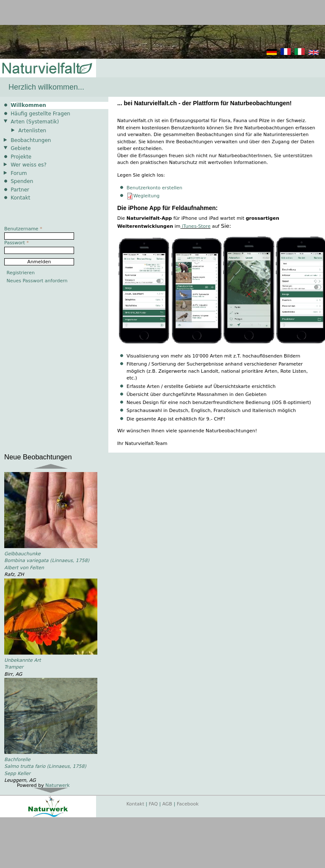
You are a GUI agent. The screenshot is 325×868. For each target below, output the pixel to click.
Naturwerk (57, 785)
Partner (20, 190)
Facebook (188, 804)
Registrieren (21, 273)
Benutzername (23, 229)
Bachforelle (17, 760)
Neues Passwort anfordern (37, 281)
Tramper (14, 667)
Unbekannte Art (23, 660)
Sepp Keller (17, 774)
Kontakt (20, 198)
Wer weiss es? (29, 165)
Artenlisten (32, 131)
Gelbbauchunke (22, 554)
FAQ (153, 804)
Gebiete (21, 148)
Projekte (21, 157)
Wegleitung (146, 196)
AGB (167, 804)
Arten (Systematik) (35, 122)
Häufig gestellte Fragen (40, 114)
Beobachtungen (31, 140)
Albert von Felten (24, 568)
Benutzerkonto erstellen (154, 188)
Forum (19, 173)
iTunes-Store (196, 226)
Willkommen (28, 105)
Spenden (22, 181)
